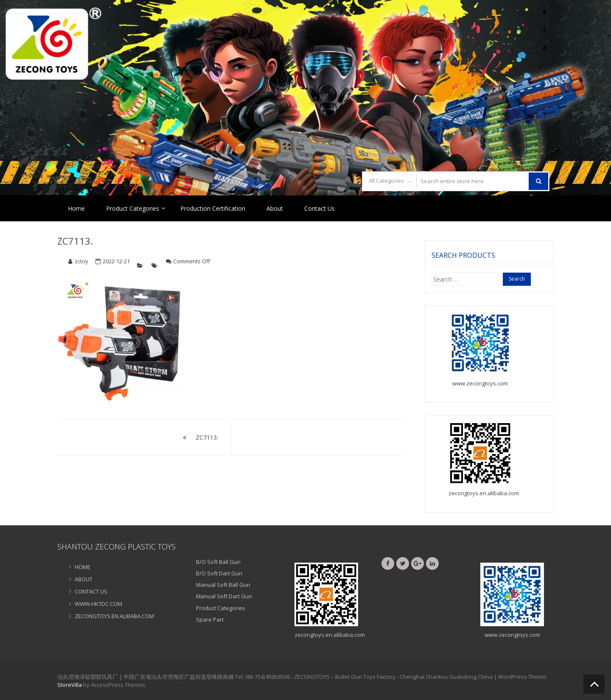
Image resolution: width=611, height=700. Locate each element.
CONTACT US (91, 591)
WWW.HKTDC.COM (98, 604)
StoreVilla (70, 685)
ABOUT (84, 579)
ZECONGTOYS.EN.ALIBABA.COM (114, 616)
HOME (83, 567)
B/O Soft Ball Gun (218, 562)
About (275, 208)
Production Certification (213, 208)
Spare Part (210, 619)
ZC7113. (75, 241)
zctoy (81, 261)
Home (76, 208)
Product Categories (133, 208)
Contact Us (320, 208)
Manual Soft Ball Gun (223, 585)
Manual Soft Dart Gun (224, 596)
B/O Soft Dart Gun (219, 573)
